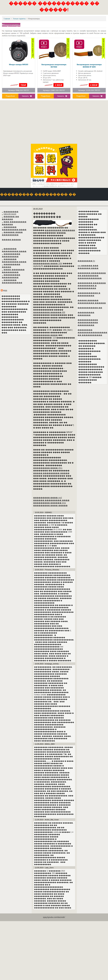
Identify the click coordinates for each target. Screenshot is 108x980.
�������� (11, 212)
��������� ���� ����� (50, 506)
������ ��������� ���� (51, 500)
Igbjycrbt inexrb (10, 214)
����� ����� (11, 240)
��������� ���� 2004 (48, 264)
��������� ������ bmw (50, 503)
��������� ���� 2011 (48, 468)
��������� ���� (45, 335)
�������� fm (86, 261)
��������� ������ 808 (49, 312)
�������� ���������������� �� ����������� (92, 333)
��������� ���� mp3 (48, 498)
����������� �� (90, 308)
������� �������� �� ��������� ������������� (92, 276)
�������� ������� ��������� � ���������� (92, 286)
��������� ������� (60, 230)
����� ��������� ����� (51, 473)
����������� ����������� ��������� (88, 323)
